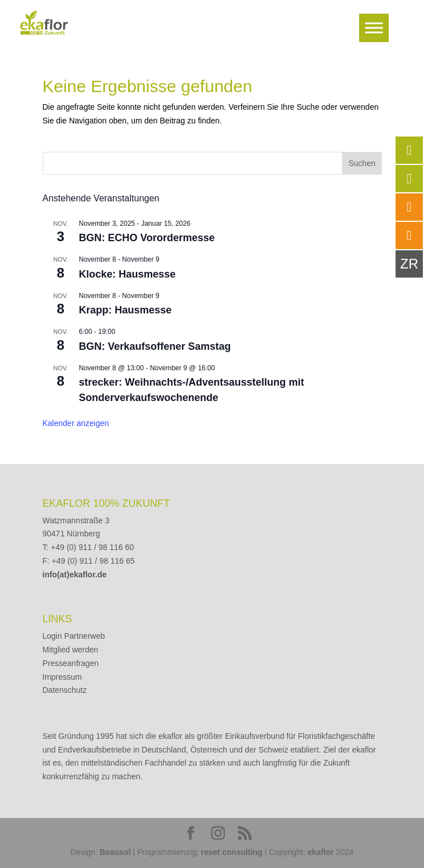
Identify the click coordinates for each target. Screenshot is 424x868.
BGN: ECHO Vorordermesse (147, 238)
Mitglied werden (71, 650)
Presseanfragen (71, 663)
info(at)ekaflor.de (75, 574)
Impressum (62, 677)
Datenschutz (65, 690)
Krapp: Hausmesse (125, 310)
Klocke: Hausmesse (127, 274)
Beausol (115, 852)
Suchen (362, 163)
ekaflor (320, 852)
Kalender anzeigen (76, 423)
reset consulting (232, 852)
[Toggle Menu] (374, 28)
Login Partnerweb (74, 636)
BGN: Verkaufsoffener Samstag (155, 346)
